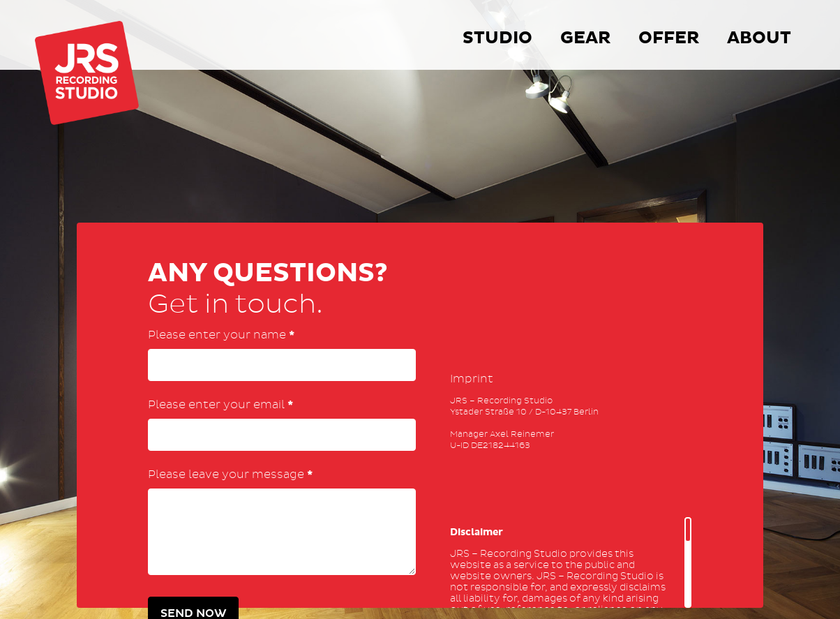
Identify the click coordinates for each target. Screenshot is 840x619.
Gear (585, 38)
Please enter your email (220, 405)
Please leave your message (230, 475)
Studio (497, 38)
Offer (669, 38)
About (759, 38)
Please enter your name (221, 335)
